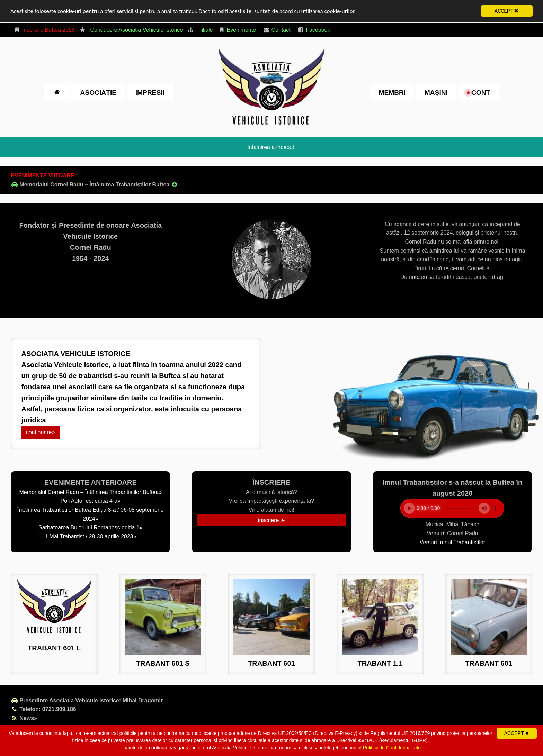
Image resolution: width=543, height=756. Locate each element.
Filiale (206, 30)
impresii (150, 92)
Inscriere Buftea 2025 (44, 30)
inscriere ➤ (271, 520)
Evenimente (237, 30)
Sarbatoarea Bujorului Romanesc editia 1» (91, 527)
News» (24, 718)
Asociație (98, 92)
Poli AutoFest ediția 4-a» (91, 501)
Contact (277, 30)
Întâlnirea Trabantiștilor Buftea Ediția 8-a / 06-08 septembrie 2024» (90, 514)
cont (479, 92)
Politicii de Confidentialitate (392, 748)
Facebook (314, 30)
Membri (392, 92)
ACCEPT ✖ (507, 11)
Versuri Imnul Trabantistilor (452, 542)
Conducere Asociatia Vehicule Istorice (136, 30)
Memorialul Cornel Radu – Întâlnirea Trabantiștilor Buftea (94, 185)
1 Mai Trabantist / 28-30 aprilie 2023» (90, 536)
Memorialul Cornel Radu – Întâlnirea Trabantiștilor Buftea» (90, 492)
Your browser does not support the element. (452, 508)
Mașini (436, 92)
